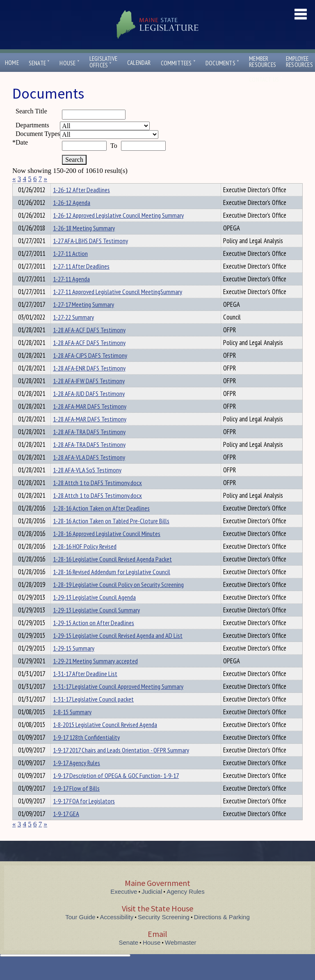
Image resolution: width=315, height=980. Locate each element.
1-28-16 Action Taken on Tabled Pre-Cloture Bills (111, 536)
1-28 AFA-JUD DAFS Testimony (89, 408)
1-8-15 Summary (72, 727)
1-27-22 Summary (73, 332)
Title (19, 189)
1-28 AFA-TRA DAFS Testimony (89, 446)
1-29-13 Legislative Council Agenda (94, 612)
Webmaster (180, 957)
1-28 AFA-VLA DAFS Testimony (89, 472)
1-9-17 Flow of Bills (76, 803)
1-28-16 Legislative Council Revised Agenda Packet (112, 574)
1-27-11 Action (70, 268)
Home (12, 63)
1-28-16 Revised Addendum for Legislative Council (112, 587)
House (69, 63)
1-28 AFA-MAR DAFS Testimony (90, 421)
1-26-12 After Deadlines (81, 205)
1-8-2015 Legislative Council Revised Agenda (105, 739)
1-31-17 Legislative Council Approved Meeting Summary (118, 701)
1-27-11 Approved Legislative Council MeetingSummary (118, 306)
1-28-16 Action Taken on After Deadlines (101, 523)
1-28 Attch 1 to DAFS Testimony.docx (97, 497)
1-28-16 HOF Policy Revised (85, 561)
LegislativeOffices (103, 62)
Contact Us (266, 79)
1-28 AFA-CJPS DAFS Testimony (90, 370)
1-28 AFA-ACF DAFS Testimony (89, 345)
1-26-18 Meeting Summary (84, 243)
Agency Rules (186, 906)
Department (66, 189)
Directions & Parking (222, 932)
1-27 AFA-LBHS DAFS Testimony (90, 255)
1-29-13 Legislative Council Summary (96, 625)
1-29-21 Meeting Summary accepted (95, 676)
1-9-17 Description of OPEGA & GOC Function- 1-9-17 (116, 790)
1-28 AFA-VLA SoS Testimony (87, 485)
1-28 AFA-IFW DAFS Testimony (89, 396)
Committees (178, 63)
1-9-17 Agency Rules (76, 778)
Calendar (139, 63)
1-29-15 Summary (74, 663)
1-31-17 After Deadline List (85, 688)
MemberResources (262, 62)
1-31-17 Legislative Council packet (93, 714)
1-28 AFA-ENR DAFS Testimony (89, 383)
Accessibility (117, 932)
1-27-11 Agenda (71, 294)
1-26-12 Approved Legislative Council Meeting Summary (118, 230)
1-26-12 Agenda (72, 217)
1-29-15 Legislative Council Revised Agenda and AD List (118, 650)
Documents (222, 63)
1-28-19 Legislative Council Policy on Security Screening (118, 599)
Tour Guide (80, 932)
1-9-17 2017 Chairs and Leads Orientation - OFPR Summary (121, 765)
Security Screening (164, 932)
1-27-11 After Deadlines (81, 281)
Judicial (152, 906)
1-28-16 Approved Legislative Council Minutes (107, 548)
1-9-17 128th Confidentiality (86, 752)
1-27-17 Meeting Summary (83, 319)
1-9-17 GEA (66, 828)
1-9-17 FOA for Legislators (84, 816)
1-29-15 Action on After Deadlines (94, 637)
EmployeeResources (299, 62)
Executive (124, 906)
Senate (39, 63)
